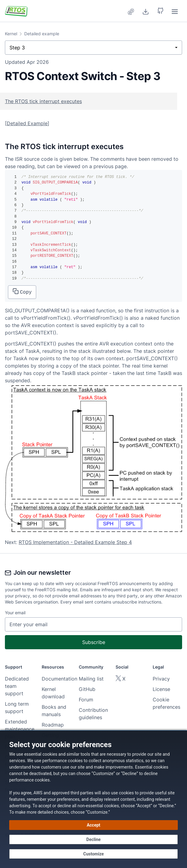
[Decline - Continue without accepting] (93, 839)
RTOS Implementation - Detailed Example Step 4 (75, 542)
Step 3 (17, 48)
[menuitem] (131, 11)
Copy (22, 292)
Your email (15, 613)
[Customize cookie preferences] (93, 854)
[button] (160, 11)
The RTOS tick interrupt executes (43, 101)
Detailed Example (27, 123)
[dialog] (93, 799)
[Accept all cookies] (93, 825)
